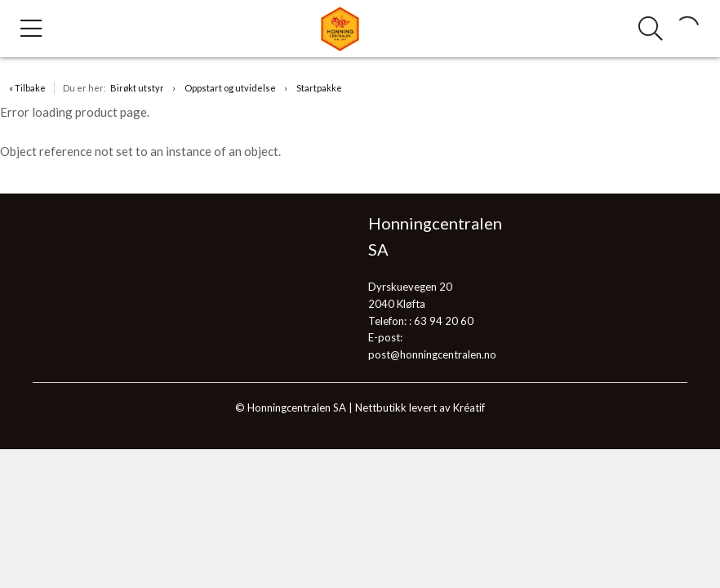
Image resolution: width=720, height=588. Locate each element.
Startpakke (319, 88)
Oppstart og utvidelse (230, 88)
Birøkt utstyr (137, 88)
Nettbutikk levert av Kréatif (420, 408)
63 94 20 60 (444, 321)
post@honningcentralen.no (432, 354)
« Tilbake (27, 88)
